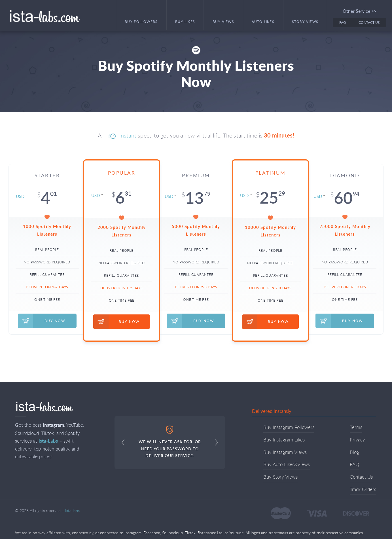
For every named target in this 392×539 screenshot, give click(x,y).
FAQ (343, 23)
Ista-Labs (48, 441)
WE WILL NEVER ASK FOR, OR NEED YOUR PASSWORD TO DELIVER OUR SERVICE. (170, 442)
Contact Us (369, 23)
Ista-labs (44, 16)
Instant (128, 135)
